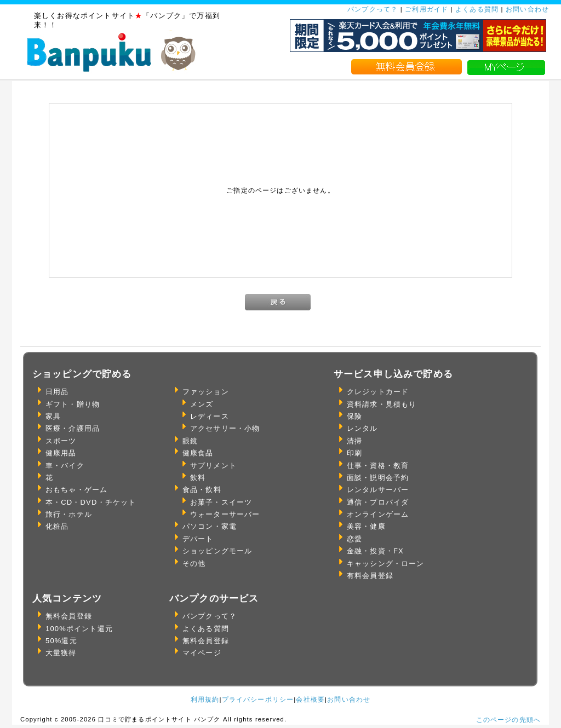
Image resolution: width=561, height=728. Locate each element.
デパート (198, 539)
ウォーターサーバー (225, 514)
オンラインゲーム (378, 514)
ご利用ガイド (427, 9)
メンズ (202, 404)
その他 (194, 564)
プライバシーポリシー (258, 699)
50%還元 (61, 641)
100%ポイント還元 (79, 629)
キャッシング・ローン (386, 564)
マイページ (202, 653)
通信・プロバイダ (378, 502)
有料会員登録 (370, 576)
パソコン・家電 (210, 526)
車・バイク (65, 466)
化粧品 (57, 526)
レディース (210, 416)
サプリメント (213, 466)
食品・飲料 (202, 490)
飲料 (198, 478)
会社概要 (310, 699)
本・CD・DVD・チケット (91, 502)
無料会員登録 (69, 616)
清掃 (354, 441)
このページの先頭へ (508, 720)
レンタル (362, 428)
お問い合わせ (527, 9)
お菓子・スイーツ (221, 502)
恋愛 (354, 539)
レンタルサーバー (378, 490)
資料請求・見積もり (382, 404)
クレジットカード (378, 392)
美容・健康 (366, 526)
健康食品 (198, 453)
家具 (53, 416)
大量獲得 (61, 653)
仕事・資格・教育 (378, 466)
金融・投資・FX (375, 551)
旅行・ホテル (69, 514)
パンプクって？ (373, 9)
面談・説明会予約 (378, 478)
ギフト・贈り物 (73, 404)
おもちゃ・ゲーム (76, 490)
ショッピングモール (217, 551)
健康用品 (61, 453)
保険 (354, 416)
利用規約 (205, 699)
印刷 (354, 453)
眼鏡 (190, 441)
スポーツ (61, 441)
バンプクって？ (210, 616)
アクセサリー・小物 (225, 428)
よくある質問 (477, 9)
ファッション (206, 392)
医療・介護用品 (73, 428)
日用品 (57, 392)
